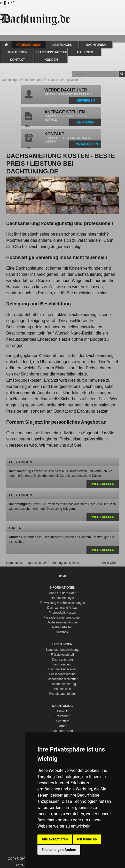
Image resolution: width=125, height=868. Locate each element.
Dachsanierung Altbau (62, 608)
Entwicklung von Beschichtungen (62, 603)
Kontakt (18, 60)
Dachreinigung (62, 664)
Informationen (28, 45)
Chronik (62, 711)
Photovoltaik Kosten (62, 613)
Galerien (85, 52)
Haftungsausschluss (66, 563)
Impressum (34, 563)
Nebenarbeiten (62, 627)
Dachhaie (62, 632)
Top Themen (17, 52)
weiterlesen (103, 484)
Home (6, 45)
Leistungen (62, 45)
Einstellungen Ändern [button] (59, 850)
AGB (47, 563)
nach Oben (110, 563)
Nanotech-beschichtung (62, 650)
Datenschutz (15, 563)
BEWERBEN (86, 101)
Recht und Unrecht (62, 731)
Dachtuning (96, 45)
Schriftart (62, 721)
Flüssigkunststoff (62, 655)
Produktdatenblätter (62, 694)
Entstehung (62, 716)
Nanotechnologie (62, 598)
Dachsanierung (62, 660)
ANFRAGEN (86, 122)
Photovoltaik (62, 689)
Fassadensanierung (62, 684)
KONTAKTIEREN (86, 144)
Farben (62, 726)
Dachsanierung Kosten (62, 622)
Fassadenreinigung (62, 674)
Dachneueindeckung (62, 669)
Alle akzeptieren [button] (55, 839)
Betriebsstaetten (51, 52)
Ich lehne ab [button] (87, 839)
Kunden (51, 60)
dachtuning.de (11, 80)
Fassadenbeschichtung (62, 679)
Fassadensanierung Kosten (62, 617)
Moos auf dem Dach (62, 593)
